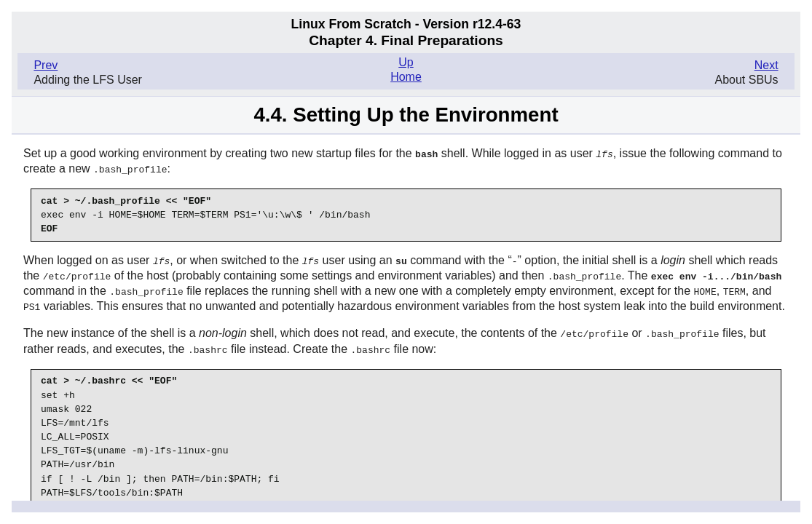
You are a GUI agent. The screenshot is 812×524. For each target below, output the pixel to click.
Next (766, 65)
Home (406, 77)
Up (406, 62)
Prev (46, 65)
